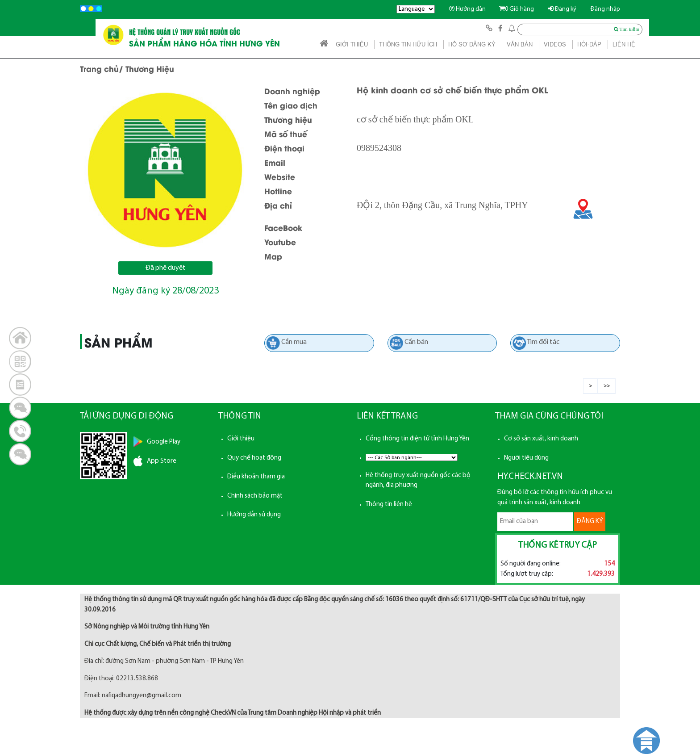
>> (607, 386)
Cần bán (416, 342)
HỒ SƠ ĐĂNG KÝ (472, 44)
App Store (162, 461)
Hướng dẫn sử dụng (254, 515)
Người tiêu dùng (526, 458)
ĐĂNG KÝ (590, 522)
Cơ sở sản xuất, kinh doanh (541, 439)
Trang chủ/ (102, 68)
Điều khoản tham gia (256, 477)
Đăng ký (562, 9)
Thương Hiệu (150, 68)
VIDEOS (555, 44)
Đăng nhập (605, 9)
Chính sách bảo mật (255, 496)
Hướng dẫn (467, 9)
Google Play (164, 442)
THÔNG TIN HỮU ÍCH (408, 44)
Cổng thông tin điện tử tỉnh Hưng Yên (417, 439)
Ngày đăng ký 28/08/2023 (165, 291)
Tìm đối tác (543, 342)
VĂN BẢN (520, 44)
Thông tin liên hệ (389, 505)
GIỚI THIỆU (352, 44)
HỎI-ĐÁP (589, 44)
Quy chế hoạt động (254, 458)
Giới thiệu (241, 439)
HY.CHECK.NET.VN (530, 477)
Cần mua (294, 342)
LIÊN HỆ (624, 44)
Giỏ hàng (517, 9)
